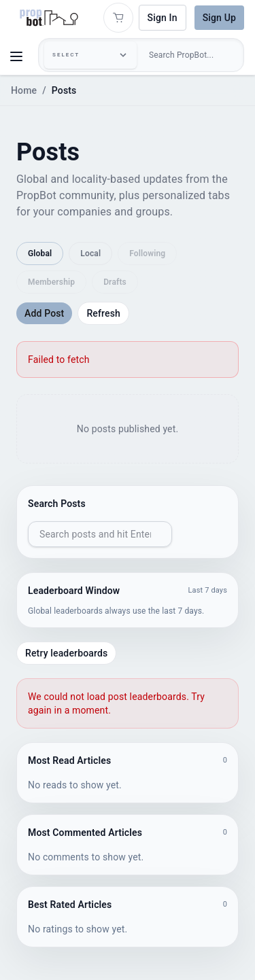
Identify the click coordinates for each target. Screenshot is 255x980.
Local (90, 253)
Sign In (163, 18)
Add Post (44, 313)
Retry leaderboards (66, 653)
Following (147, 253)
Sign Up (219, 18)
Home (24, 90)
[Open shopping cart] (118, 18)
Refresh (103, 313)
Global (40, 253)
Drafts (115, 282)
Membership (51, 282)
